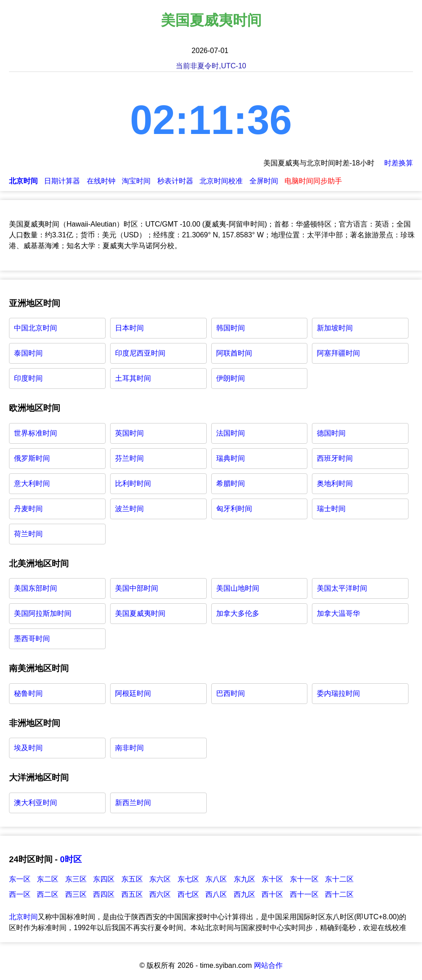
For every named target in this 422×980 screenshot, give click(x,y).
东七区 (188, 879)
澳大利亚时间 (36, 803)
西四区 (104, 894)
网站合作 (268, 965)
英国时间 (129, 433)
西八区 (216, 894)
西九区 (244, 894)
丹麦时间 (28, 509)
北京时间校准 (221, 181)
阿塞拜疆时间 (338, 353)
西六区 (160, 894)
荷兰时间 (28, 534)
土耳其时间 (133, 378)
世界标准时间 (36, 433)
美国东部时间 (36, 588)
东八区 (216, 879)
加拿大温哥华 (338, 613)
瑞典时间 (231, 458)
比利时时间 (133, 483)
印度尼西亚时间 (140, 353)
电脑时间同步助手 (313, 181)
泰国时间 (28, 353)
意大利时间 (32, 483)
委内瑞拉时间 (338, 693)
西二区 (48, 894)
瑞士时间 (331, 509)
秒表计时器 (175, 181)
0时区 (71, 859)
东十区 (272, 879)
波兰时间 (129, 509)
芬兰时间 (129, 458)
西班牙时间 (335, 458)
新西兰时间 (133, 803)
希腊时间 (231, 483)
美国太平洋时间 (342, 588)
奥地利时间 (335, 483)
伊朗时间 (231, 378)
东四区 (104, 879)
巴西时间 (231, 693)
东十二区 (339, 879)
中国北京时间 (36, 328)
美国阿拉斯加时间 (43, 613)
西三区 (76, 894)
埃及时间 (28, 748)
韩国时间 (231, 328)
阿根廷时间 (133, 693)
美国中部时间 (137, 588)
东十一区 (304, 879)
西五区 (132, 894)
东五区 (132, 879)
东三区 (76, 879)
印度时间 (28, 378)
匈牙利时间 (234, 509)
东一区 (20, 879)
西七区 (188, 894)
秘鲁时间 (28, 693)
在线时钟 (101, 181)
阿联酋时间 (234, 353)
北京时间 (23, 917)
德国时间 (331, 433)
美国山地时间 (238, 588)
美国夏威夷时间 (140, 613)
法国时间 (231, 433)
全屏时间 (264, 181)
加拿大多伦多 (238, 613)
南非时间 (129, 748)
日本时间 (129, 328)
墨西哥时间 (32, 639)
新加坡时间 (335, 328)
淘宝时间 (136, 181)
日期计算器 (62, 181)
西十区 (272, 894)
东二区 (48, 879)
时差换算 (399, 163)
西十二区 (339, 894)
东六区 (160, 879)
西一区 (20, 894)
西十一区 (304, 894)
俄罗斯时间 (32, 458)
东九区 (244, 879)
